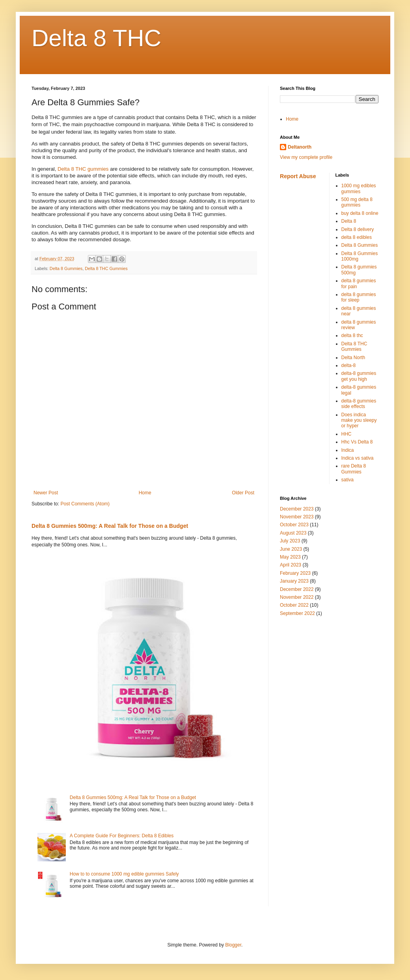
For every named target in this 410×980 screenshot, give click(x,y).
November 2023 (297, 517)
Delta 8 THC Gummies (106, 268)
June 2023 (291, 549)
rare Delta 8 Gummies (354, 469)
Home (145, 493)
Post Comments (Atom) (85, 504)
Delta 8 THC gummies (83, 169)
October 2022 (294, 605)
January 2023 (294, 581)
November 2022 (297, 597)
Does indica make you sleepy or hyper (359, 420)
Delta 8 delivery (358, 229)
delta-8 (349, 365)
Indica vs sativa (358, 458)
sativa (348, 480)
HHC (347, 434)
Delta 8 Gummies (66, 268)
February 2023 (295, 573)
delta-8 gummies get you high (359, 376)
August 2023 (293, 533)
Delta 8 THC (96, 38)
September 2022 (297, 613)
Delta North (353, 358)
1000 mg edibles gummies (359, 188)
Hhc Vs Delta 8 (357, 442)
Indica (348, 450)
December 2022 (297, 589)
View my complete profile (306, 157)
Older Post (243, 493)
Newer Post (46, 493)
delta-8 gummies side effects (359, 404)
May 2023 (290, 557)
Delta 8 (349, 221)
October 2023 (294, 525)
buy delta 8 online (360, 213)
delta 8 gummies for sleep (359, 297)
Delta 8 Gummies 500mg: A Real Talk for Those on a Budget (110, 526)
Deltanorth (300, 147)
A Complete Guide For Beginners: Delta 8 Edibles (122, 836)
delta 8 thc (352, 335)
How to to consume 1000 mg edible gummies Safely (124, 874)
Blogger (233, 945)
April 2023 (291, 565)
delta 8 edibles (357, 237)
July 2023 (290, 541)
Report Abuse (298, 176)
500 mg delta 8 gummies (357, 202)
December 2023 (297, 509)
